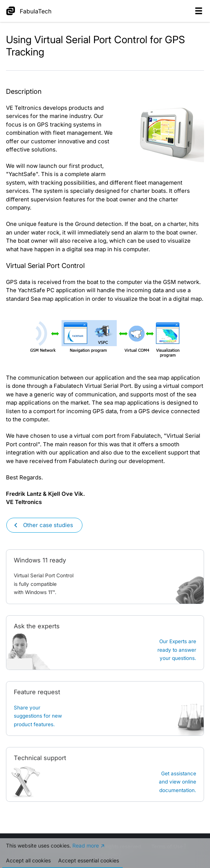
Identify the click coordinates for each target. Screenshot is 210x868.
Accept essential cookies (89, 860)
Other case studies (48, 525)
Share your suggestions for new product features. (38, 716)
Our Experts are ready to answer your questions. (177, 650)
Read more (86, 845)
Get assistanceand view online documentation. (178, 782)
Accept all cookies (28, 860)
